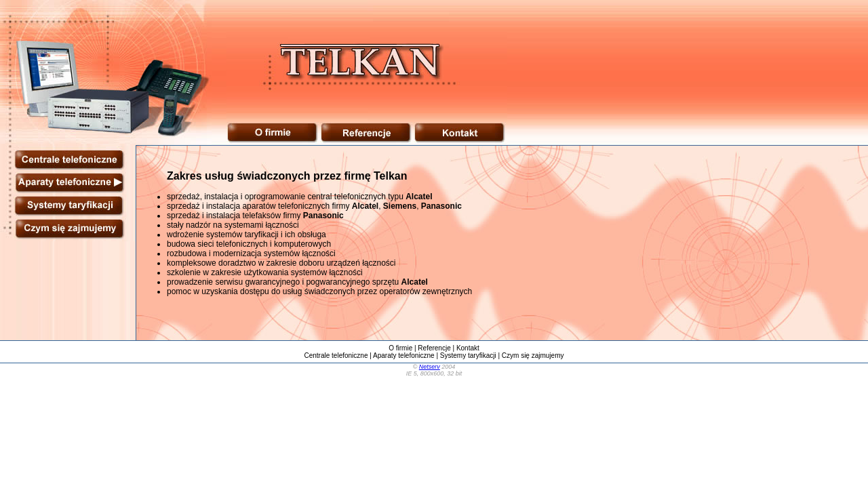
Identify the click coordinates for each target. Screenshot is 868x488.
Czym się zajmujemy (533, 355)
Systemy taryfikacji (468, 355)
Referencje (434, 348)
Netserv (430, 367)
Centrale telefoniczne (336, 355)
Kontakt (468, 348)
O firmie (400, 348)
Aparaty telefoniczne (404, 355)
